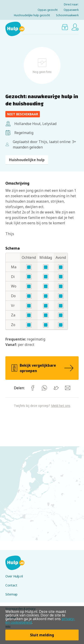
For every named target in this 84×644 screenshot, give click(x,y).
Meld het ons (61, 406)
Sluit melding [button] (42, 635)
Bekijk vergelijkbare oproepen (42, 368)
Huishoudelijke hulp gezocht (32, 15)
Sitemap (11, 594)
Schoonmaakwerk (67, 15)
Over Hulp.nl (14, 576)
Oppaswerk (71, 10)
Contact (11, 585)
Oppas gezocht (48, 10)
